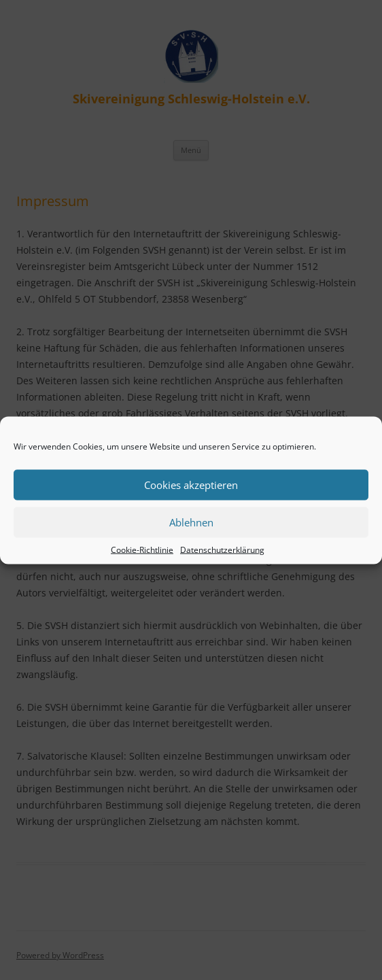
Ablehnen (191, 522)
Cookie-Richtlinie (142, 549)
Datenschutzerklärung (222, 549)
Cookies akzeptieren (191, 485)
